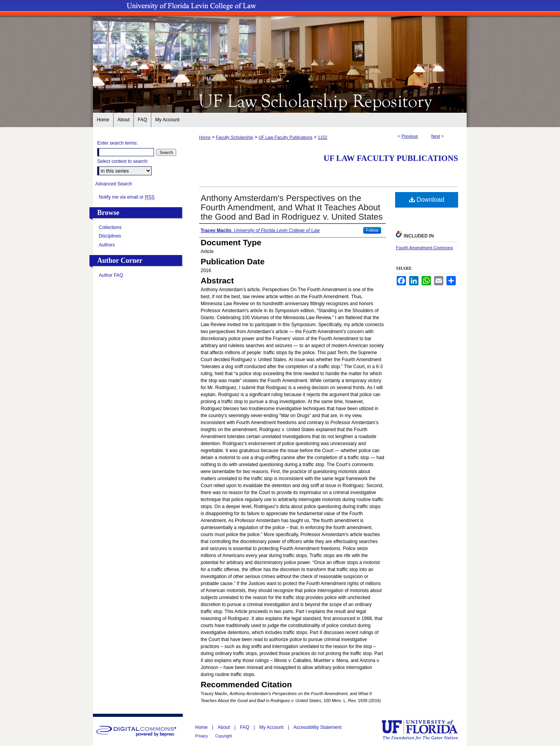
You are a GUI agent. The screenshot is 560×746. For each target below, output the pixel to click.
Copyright (224, 736)
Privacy (202, 736)
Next (436, 136)
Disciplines (110, 236)
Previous (410, 136)
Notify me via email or (127, 197)
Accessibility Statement (318, 727)
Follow (372, 230)
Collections (110, 227)
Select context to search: (123, 161)
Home (205, 137)
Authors (107, 245)
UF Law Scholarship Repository (280, 100)
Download (427, 200)
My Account (272, 727)
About (225, 727)
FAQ (245, 727)
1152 (322, 137)
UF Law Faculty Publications (286, 137)
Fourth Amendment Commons (424, 248)
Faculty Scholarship (234, 137)
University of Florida (425, 730)
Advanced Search (114, 184)
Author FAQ (111, 275)
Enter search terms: (118, 143)
